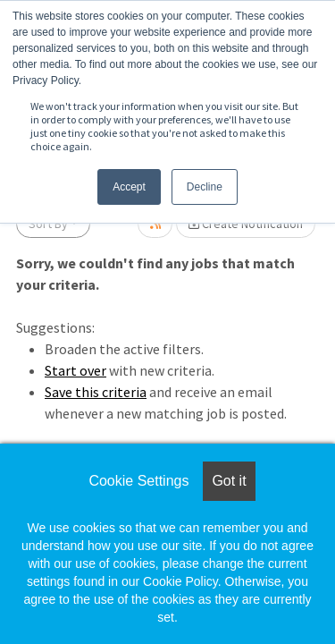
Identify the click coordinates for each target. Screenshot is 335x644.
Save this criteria (96, 392)
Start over (75, 370)
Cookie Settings (138, 481)
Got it (229, 481)
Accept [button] (129, 187)
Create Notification (246, 224)
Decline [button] (205, 187)
